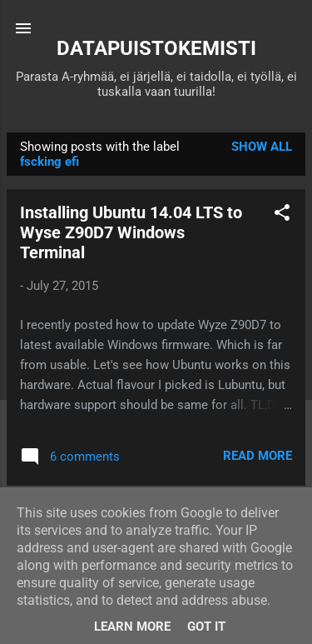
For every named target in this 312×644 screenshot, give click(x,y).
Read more (258, 456)
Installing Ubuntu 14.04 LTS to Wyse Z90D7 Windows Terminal (131, 232)
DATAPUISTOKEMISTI (156, 48)
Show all (262, 147)
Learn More (132, 627)
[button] (282, 215)
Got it (206, 627)
